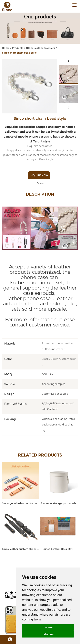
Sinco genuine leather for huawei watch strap (21, 503)
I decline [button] (48, 634)
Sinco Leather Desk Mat (58, 549)
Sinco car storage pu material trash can (59, 503)
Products (18, 48)
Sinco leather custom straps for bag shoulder (21, 549)
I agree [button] (48, 627)
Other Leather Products (40, 48)
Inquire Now (39, 175)
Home (6, 48)
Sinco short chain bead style (19, 53)
